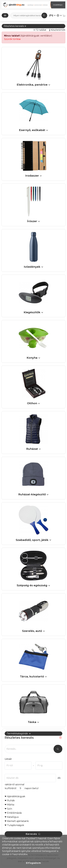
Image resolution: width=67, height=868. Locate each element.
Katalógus (13, 817)
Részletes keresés (15, 26)
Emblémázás (14, 813)
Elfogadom (33, 863)
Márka (11, 805)
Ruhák (11, 801)
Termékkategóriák (19, 734)
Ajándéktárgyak (16, 796)
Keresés (33, 834)
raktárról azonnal (15, 784)
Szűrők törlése (12, 39)
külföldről (10, 788)
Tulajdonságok (16, 825)
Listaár (8, 759)
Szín (10, 809)
